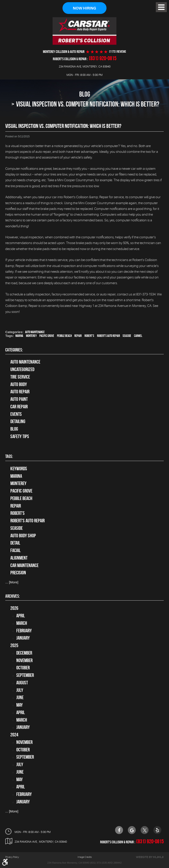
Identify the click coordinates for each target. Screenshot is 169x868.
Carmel (138, 336)
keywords (19, 469)
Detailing (18, 422)
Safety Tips (20, 436)
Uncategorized (22, 369)
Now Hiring (84, 8)
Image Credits (85, 857)
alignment (19, 558)
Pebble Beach (64, 336)
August (22, 683)
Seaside (127, 336)
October (23, 668)
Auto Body (19, 384)
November (24, 660)
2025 (14, 645)
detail (15, 543)
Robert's (89, 336)
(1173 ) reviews (118, 52)
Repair (78, 336)
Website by (150, 857)
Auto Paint (19, 399)
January (23, 638)
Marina (19, 336)
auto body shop (23, 536)
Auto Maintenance (35, 332)
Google (132, 830)
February (24, 631)
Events (16, 414)
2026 (14, 608)
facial (16, 550)
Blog (85, 94)
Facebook (119, 830)
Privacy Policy (12, 857)
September (25, 675)
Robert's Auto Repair (108, 336)
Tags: (9, 456)
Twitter (145, 830)
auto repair (20, 392)
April (21, 616)
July (20, 690)
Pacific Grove (47, 336)
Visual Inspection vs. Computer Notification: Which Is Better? (88, 104)
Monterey (31, 336)
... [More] (12, 582)
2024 (14, 735)
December (24, 653)
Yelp (157, 830)
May (19, 705)
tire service (20, 377)
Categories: (14, 350)
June (20, 698)
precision (18, 573)
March (22, 623)
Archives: (13, 596)
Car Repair (19, 407)
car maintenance (24, 565)
